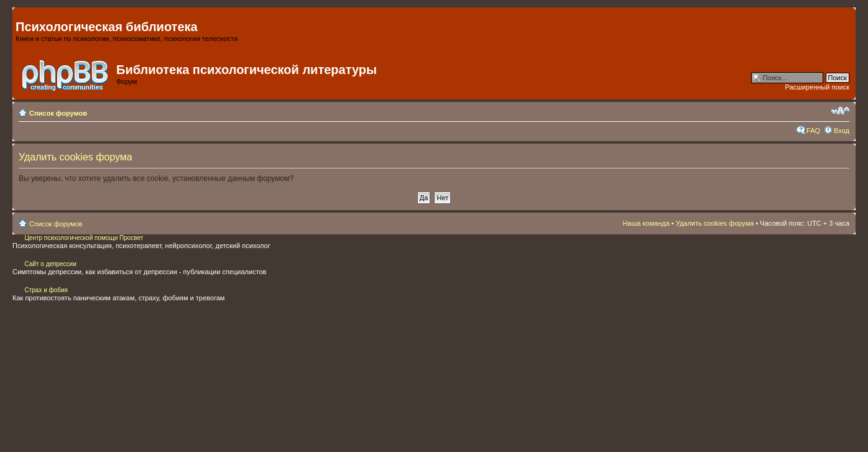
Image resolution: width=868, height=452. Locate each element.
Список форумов (58, 113)
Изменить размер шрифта (840, 111)
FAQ (813, 131)
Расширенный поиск (817, 87)
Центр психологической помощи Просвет (83, 238)
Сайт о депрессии (50, 264)
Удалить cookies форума (715, 223)
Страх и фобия (46, 290)
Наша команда (646, 223)
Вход (842, 131)
